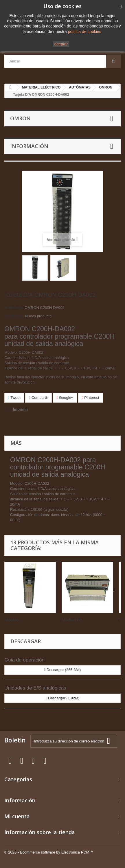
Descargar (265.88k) (63, 670)
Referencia (14, 308)
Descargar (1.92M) (63, 698)
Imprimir (21, 409)
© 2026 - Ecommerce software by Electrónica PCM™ (49, 852)
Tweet (14, 398)
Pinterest (91, 398)
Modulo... (13, 620)
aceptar (61, 44)
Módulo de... (74, 620)
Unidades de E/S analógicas (35, 688)
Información (29, 146)
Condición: (14, 316)
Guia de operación (24, 660)
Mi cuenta (17, 816)
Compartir (38, 398)
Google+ (65, 398)
